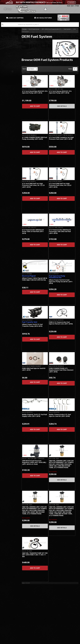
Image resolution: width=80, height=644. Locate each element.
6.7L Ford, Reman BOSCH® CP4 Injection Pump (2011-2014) (60, 92)
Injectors (6, 45)
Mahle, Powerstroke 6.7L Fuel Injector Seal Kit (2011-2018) (60, 415)
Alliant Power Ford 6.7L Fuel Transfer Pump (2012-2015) (32, 325)
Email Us (9, 110)
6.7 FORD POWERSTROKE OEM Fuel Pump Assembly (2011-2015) (35, 138)
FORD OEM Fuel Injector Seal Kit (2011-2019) (34, 369)
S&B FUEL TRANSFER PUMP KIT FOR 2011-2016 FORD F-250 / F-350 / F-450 (35, 555)
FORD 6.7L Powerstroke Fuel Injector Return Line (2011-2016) (61, 323)
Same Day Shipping (9, 75)
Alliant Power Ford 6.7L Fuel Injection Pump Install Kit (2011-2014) (61, 282)
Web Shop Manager (73, 642)
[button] (40, 25)
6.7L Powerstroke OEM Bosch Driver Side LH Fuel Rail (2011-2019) (33, 232)
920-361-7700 (11, 116)
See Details (62, 106)
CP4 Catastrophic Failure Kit (9, 34)
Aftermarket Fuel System (9, 50)
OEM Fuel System (10, 38)
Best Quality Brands (10, 84)
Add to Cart (35, 106)
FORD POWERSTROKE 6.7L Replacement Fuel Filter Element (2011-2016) (61, 370)
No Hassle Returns (9, 94)
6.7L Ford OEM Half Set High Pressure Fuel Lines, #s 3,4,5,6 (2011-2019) (60, 185)
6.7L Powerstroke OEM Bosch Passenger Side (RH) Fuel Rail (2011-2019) (60, 232)
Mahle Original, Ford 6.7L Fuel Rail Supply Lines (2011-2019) (35, 415)
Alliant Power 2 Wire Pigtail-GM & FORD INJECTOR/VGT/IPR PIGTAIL (35, 279)
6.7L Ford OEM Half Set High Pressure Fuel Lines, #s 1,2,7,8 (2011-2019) (33, 185)
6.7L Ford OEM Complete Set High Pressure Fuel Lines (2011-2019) (61, 138)
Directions (11, 615)
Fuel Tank (6, 54)
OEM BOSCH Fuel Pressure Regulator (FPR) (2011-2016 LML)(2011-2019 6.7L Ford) (34, 463)
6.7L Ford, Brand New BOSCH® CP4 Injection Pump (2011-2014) (35, 92)
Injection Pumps (9, 42)
